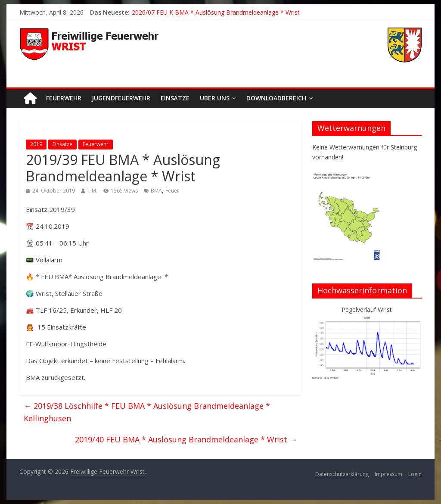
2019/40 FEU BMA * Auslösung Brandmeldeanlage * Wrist (186, 439)
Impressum (388, 474)
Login (415, 474)
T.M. (92, 191)
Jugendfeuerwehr (121, 98)
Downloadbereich (276, 98)
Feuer (172, 191)
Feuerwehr (64, 98)
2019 (36, 144)
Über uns (215, 98)
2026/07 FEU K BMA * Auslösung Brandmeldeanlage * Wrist (216, 12)
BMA (156, 191)
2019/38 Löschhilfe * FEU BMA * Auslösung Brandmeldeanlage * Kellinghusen (147, 412)
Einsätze (175, 98)
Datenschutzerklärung (342, 474)
